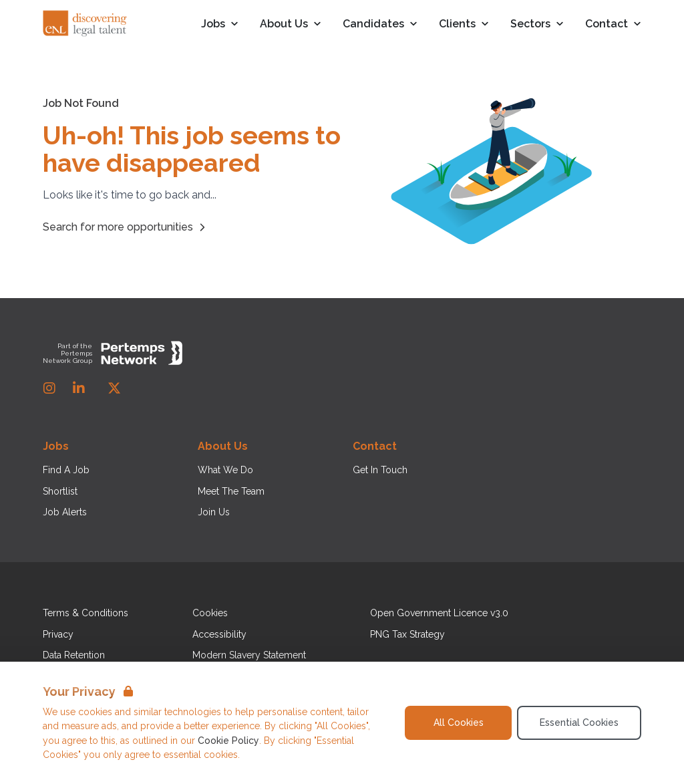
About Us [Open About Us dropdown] (291, 24)
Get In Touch (380, 470)
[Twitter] (114, 388)
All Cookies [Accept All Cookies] (459, 723)
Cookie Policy (228, 741)
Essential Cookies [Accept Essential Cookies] (579, 723)
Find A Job (66, 470)
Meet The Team (231, 491)
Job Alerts (65, 512)
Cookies (210, 613)
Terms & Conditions (85, 613)
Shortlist (60, 491)
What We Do (225, 470)
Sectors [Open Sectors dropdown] (537, 24)
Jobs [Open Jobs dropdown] (220, 24)
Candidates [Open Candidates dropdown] (380, 24)
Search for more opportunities (126, 227)
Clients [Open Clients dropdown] (464, 24)
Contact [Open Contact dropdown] (613, 24)
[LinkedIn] (79, 388)
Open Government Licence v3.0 (439, 613)
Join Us (214, 512)
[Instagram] (49, 388)
